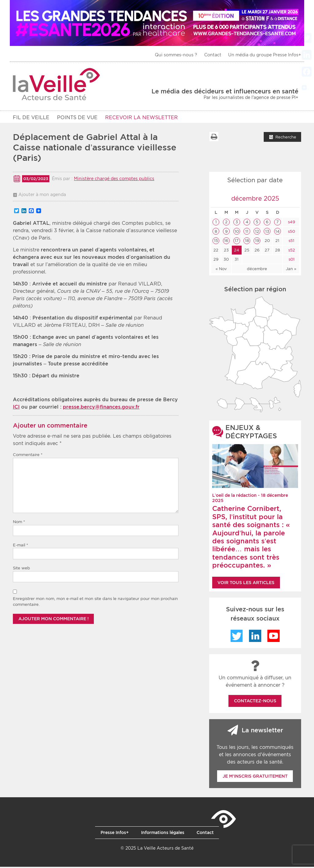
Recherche (286, 138)
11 (247, 233)
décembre (257, 270)
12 (257, 233)
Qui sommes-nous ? (176, 55)
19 (257, 242)
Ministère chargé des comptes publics (114, 180)
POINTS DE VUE (77, 117)
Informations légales (163, 834)
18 (247, 242)
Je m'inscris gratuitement (255, 777)
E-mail (21, 546)
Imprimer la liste (214, 138)
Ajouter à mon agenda (42, 196)
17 (237, 242)
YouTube (274, 637)
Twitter (237, 637)
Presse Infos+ (115, 834)
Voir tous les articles (246, 584)
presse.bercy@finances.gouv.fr (101, 408)
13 (267, 233)
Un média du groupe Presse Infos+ (265, 55)
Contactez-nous (255, 702)
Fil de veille (31, 117)
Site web (21, 569)
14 (278, 233)
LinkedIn (255, 637)
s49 (291, 223)
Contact (213, 55)
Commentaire (28, 456)
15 (216, 242)
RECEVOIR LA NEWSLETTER (142, 117)
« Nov (221, 270)
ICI (16, 408)
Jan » (291, 270)
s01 (291, 260)
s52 (291, 251)
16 (226, 242)
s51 (291, 242)
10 (237, 233)
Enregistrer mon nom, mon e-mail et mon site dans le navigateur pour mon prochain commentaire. (95, 603)
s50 (291, 233)
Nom (19, 523)
